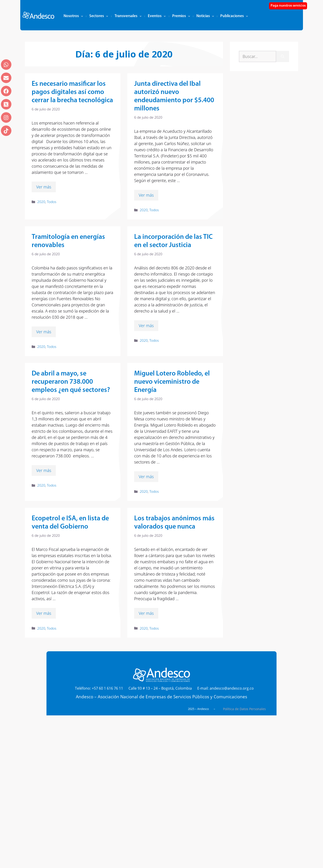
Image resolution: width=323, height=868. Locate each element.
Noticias (205, 16)
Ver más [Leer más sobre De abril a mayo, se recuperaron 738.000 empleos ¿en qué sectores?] (44, 470)
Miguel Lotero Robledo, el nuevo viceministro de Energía (172, 382)
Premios (181, 16)
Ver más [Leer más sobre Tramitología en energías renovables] (44, 332)
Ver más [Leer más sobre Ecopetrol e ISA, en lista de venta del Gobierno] (44, 613)
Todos (52, 202)
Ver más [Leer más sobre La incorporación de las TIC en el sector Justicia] (146, 326)
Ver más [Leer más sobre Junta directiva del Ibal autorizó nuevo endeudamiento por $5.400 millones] (146, 195)
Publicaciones (234, 16)
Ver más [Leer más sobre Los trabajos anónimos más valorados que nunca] (146, 613)
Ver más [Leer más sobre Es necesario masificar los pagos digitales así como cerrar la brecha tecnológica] (44, 187)
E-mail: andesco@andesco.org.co (226, 688)
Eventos (157, 16)
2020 (41, 202)
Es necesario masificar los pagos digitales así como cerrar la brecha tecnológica (72, 92)
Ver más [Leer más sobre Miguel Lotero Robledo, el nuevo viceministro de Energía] (146, 477)
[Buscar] (283, 56)
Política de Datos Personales (244, 709)
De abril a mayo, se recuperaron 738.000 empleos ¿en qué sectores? (71, 382)
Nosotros (73, 16)
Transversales (128, 16)
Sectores (99, 16)
